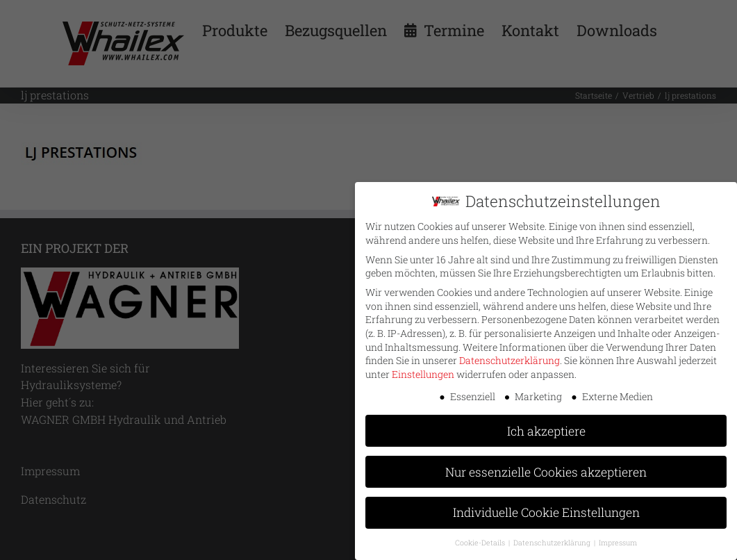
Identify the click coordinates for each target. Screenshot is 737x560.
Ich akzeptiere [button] (546, 430)
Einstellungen (423, 373)
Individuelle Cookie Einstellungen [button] (546, 512)
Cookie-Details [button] (481, 542)
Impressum (618, 542)
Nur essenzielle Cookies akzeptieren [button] (546, 471)
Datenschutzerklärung (510, 360)
